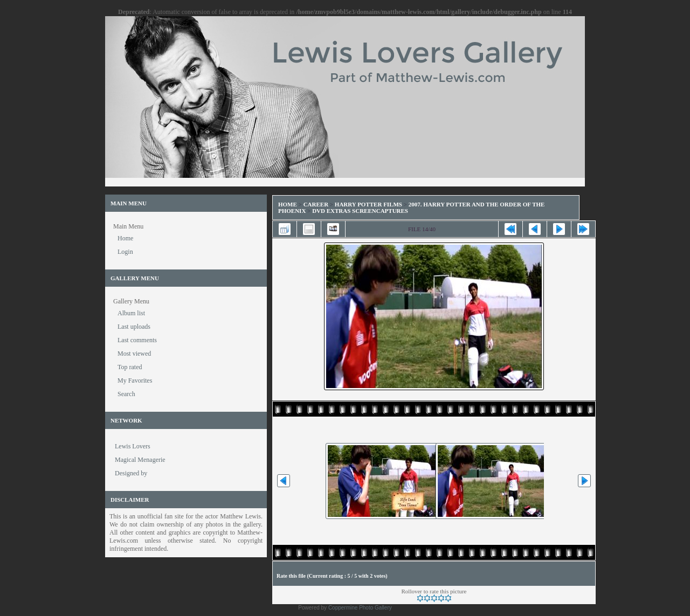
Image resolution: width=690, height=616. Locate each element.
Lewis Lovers (133, 446)
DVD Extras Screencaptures (360, 211)
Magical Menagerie (140, 460)
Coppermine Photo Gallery (360, 608)
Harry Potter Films (368, 204)
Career (316, 204)
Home (288, 204)
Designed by (131, 473)
